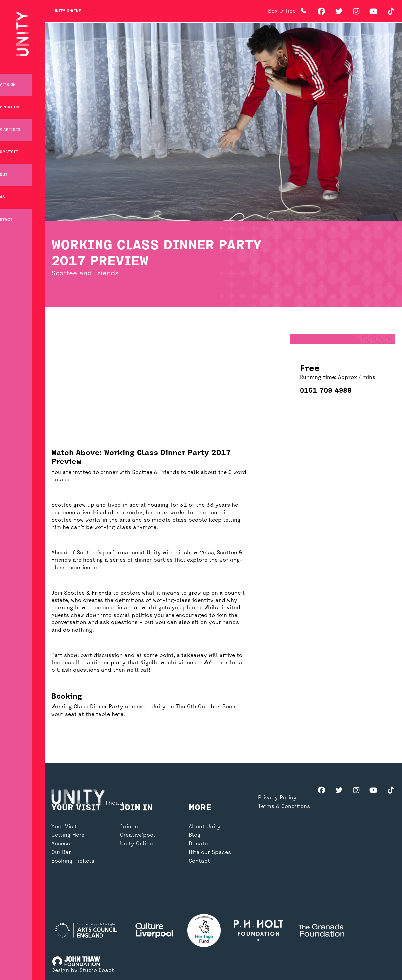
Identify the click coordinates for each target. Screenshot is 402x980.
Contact (16, 214)
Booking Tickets (73, 895)
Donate (198, 877)
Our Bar (61, 886)
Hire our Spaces (210, 886)
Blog (195, 869)
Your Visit (18, 147)
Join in (129, 860)
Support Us (19, 102)
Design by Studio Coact (83, 971)
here (118, 715)
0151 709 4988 (326, 391)
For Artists (20, 124)
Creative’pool (138, 869)
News (12, 192)
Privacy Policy (277, 831)
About (13, 169)
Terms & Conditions (284, 840)
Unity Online (67, 11)
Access (61, 877)
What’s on (17, 79)
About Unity (205, 860)
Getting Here (68, 869)
